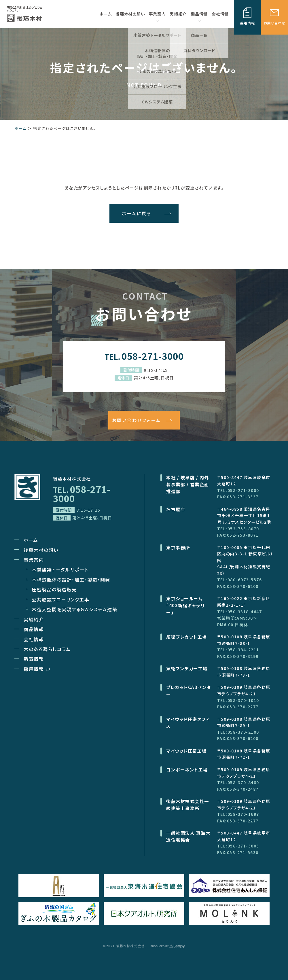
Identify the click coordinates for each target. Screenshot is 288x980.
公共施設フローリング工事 (60, 599)
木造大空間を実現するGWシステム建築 (74, 609)
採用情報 (37, 669)
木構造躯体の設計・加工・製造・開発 (71, 580)
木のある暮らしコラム (47, 649)
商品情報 (199, 16)
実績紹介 (34, 619)
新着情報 (34, 659)
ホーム (20, 128)
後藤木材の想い (41, 550)
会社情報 (34, 639)
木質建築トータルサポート (60, 570)
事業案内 (157, 16)
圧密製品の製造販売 (54, 589)
